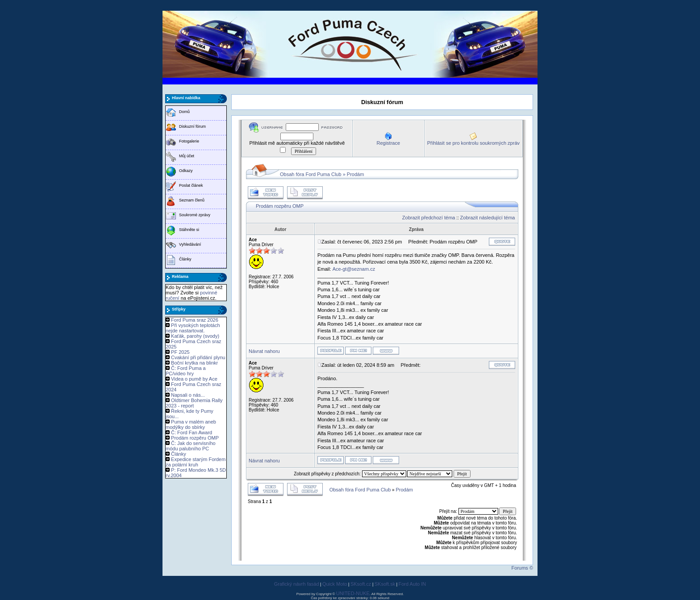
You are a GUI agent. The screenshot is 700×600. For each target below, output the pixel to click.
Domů (184, 112)
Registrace (388, 143)
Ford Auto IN (412, 584)
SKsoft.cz (361, 584)
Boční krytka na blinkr (194, 363)
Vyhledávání (190, 244)
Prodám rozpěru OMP (195, 438)
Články (185, 259)
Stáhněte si (189, 230)
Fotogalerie (189, 141)
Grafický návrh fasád (297, 584)
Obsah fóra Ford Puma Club (311, 174)
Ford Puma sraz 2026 (195, 320)
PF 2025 (180, 352)
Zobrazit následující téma (488, 218)
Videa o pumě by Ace (194, 379)
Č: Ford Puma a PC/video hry (186, 371)
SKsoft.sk (385, 584)
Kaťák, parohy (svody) (195, 336)
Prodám (356, 174)
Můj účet (187, 156)
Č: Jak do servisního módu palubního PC (191, 446)
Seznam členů (192, 200)
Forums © (522, 568)
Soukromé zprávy (195, 215)
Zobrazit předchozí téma (429, 218)
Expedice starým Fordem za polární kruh (196, 462)
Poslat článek (191, 185)
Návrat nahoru (264, 351)
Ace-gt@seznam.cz (354, 269)
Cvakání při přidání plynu (198, 357)
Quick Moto (335, 584)
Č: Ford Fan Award (192, 432)
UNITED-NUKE (353, 593)
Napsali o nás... (188, 395)
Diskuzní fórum (192, 126)
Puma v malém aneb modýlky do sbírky (191, 424)
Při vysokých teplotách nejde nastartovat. (193, 328)
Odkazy (186, 171)
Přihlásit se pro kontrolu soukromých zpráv (473, 143)
